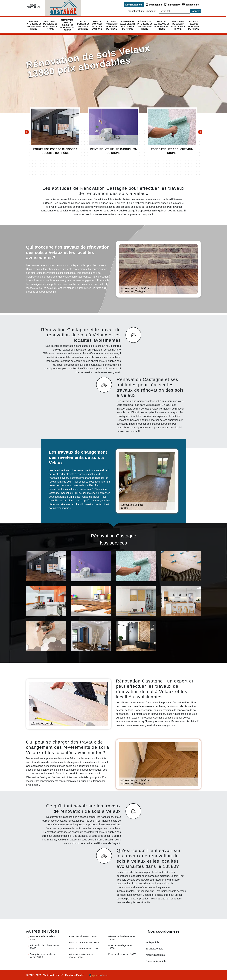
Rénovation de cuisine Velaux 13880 (44, 947)
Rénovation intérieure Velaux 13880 (122, 938)
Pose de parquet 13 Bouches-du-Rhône (112, 25)
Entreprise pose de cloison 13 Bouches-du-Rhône (67, 25)
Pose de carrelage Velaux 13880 (121, 947)
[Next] (200, 132)
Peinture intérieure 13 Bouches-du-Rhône (34, 25)
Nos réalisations (134, 5)
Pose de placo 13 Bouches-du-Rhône (193, 25)
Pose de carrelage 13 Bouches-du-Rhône (161, 25)
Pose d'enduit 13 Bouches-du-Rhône (83, 25)
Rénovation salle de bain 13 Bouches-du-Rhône (127, 25)
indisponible (154, 5)
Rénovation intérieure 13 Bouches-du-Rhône (145, 25)
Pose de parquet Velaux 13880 (84, 949)
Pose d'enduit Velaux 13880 (83, 936)
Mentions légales (75, 975)
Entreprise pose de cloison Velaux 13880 (43, 956)
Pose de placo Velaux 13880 (122, 954)
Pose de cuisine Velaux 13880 (84, 943)
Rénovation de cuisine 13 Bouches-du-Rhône (50, 25)
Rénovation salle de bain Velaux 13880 (81, 956)
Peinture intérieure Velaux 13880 (43, 938)
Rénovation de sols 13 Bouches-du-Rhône (178, 25)
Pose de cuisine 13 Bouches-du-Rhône (97, 25)
